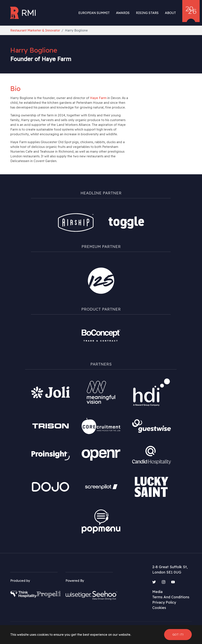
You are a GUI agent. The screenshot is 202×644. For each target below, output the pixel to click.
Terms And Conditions (171, 597)
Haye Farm (98, 98)
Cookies (159, 608)
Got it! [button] (178, 634)
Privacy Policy (164, 602)
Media (157, 592)
